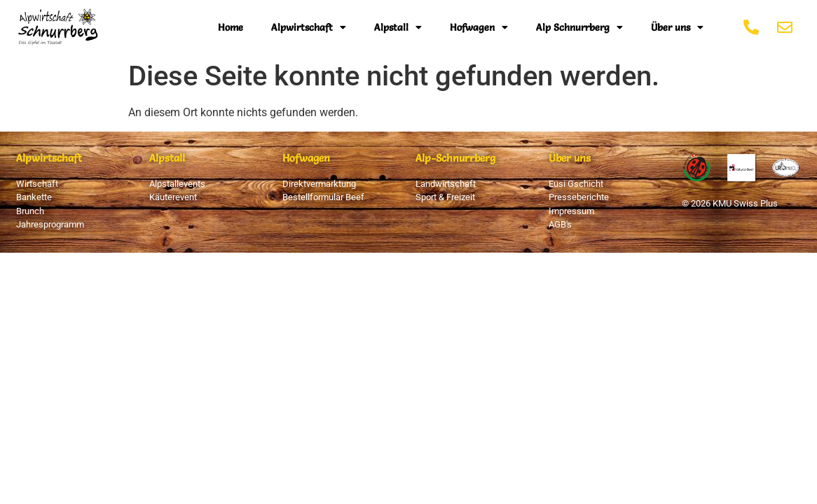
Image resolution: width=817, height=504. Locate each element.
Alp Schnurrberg (579, 27)
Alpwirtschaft (309, 27)
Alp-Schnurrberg (455, 158)
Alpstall (398, 27)
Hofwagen (479, 27)
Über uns (677, 27)
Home (231, 27)
